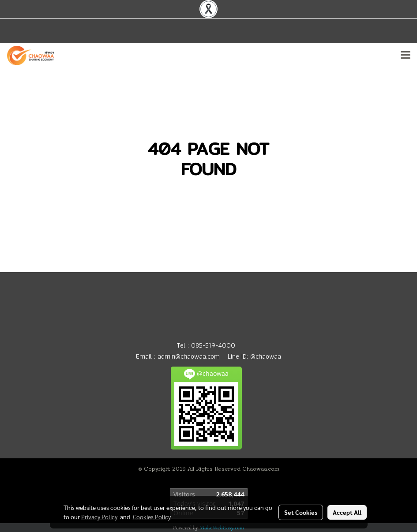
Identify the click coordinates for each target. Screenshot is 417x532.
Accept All (347, 512)
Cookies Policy (152, 517)
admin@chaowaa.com (189, 356)
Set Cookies (301, 512)
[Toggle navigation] (406, 56)
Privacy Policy (99, 517)
